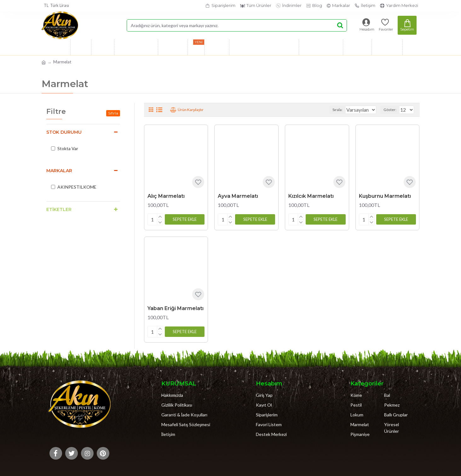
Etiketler (59, 209)
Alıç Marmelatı (166, 196)
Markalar (59, 171)
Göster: (392, 110)
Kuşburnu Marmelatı (385, 196)
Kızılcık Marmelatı (311, 196)
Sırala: (331, 110)
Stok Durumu (64, 132)
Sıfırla (113, 113)
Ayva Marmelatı (238, 196)
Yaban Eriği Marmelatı (176, 307)
